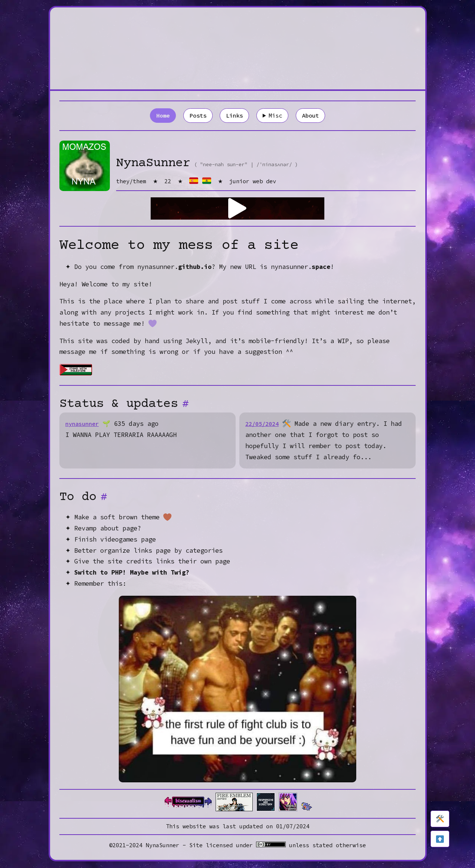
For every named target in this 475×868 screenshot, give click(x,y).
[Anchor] (186, 405)
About (314, 116)
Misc (278, 116)
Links (234, 116)
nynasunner (84, 425)
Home (159, 116)
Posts (196, 116)
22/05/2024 (264, 425)
